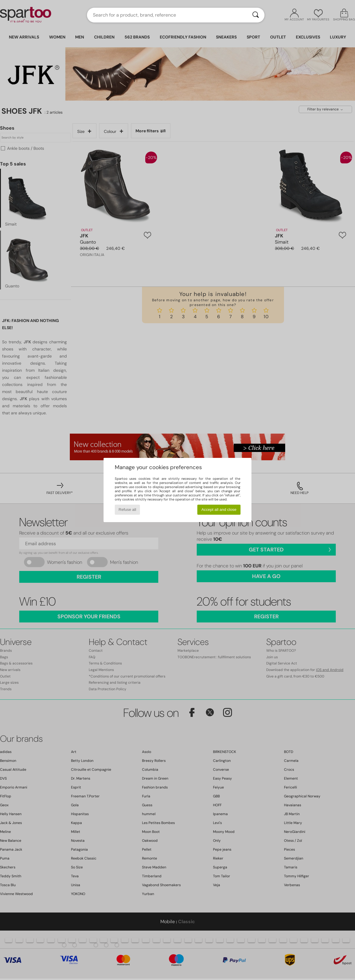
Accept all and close (219, 510)
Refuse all (127, 510)
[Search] (256, 15)
